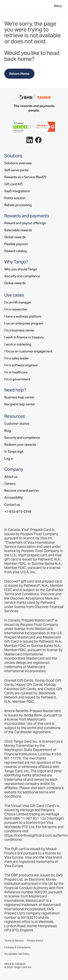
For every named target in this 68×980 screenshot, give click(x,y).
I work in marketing (18, 344)
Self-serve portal (16, 170)
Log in (9, 459)
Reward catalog (16, 251)
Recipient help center (20, 404)
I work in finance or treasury (24, 337)
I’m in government (17, 379)
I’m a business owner (19, 330)
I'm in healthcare (16, 372)
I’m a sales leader (17, 358)
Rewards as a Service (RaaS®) (25, 177)
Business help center (19, 397)
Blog (8, 431)
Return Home (19, 74)
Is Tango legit (14, 452)
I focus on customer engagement (28, 351)
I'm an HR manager (18, 302)
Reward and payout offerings (25, 223)
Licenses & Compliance (17, 947)
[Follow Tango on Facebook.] (38, 140)
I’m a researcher (16, 309)
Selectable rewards (18, 230)
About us (11, 477)
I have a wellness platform (23, 316)
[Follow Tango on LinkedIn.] (30, 140)
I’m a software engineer (21, 365)
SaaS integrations (17, 191)
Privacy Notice (35, 941)
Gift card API (13, 184)
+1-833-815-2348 (18, 512)
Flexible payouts (16, 244)
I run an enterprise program (24, 323)
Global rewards (15, 237)
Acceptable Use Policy (17, 954)
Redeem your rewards (20, 445)
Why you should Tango (21, 269)
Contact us (12, 505)
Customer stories (17, 424)
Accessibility (14, 498)
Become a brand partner (22, 491)
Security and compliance (22, 276)
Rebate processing (18, 205)
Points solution (15, 198)
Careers (10, 484)
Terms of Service (14, 941)
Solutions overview (18, 163)
